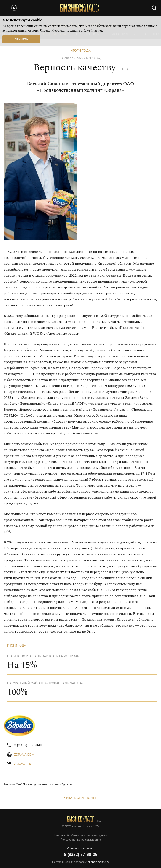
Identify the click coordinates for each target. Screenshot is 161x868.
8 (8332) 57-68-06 (81, 855)
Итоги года (81, 51)
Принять (21, 39)
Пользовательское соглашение (81, 840)
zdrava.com (24, 755)
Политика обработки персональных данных (81, 835)
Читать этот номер (81, 798)
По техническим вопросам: (81, 862)
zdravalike (24, 764)
